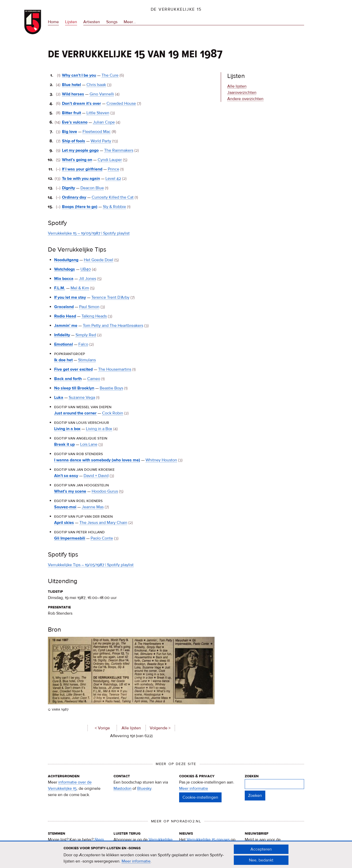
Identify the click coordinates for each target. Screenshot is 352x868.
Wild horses (73, 94)
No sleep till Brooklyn (74, 388)
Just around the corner (75, 413)
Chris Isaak (96, 85)
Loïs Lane (89, 444)
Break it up (64, 444)
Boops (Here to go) (80, 207)
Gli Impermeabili (70, 538)
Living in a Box (99, 429)
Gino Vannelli (102, 94)
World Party (101, 141)
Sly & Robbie (114, 207)
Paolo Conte (102, 538)
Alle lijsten (131, 728)
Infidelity (62, 335)
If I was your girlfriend (82, 169)
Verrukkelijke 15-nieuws (208, 840)
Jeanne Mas (93, 507)
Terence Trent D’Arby (110, 297)
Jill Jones (87, 279)
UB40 (86, 269)
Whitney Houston (161, 460)
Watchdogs (65, 269)
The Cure (110, 75)
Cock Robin (113, 413)
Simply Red (86, 335)
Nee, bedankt (261, 861)
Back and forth (68, 379)
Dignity (68, 188)
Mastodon (122, 788)
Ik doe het (63, 360)
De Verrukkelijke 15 (176, 9)
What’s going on (77, 160)
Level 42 (113, 179)
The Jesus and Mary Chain (103, 523)
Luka (59, 398)
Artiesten (92, 22)
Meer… (130, 22)
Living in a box (67, 429)
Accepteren (261, 850)
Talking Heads (94, 316)
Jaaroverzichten (242, 93)
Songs (112, 22)
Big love (70, 132)
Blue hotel (71, 85)
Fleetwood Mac (97, 132)
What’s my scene (70, 491)
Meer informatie (194, 788)
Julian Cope (104, 122)
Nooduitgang (66, 260)
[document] (176, 855)
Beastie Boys (111, 388)
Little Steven (98, 113)
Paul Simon (89, 307)
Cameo (94, 379)
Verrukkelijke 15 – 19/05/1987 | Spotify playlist (89, 233)
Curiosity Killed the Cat (113, 197)
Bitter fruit (71, 113)
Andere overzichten (245, 99)
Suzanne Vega (82, 398)
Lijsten (71, 22)
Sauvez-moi (65, 507)
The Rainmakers (119, 150)
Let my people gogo (80, 150)
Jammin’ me (66, 326)
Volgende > (160, 728)
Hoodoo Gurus (105, 491)
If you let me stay (70, 297)
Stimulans (87, 360)
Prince (114, 169)
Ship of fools (74, 141)
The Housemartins (115, 369)
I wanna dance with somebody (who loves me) (97, 460)
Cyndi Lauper (110, 160)
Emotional (64, 344)
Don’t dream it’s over (81, 103)
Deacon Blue (92, 188)
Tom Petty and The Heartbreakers (113, 326)
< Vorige (102, 728)
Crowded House (121, 103)
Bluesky (144, 788)
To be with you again (81, 179)
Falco (83, 344)
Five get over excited (73, 369)
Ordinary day (74, 197)
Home (53, 22)
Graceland (64, 307)
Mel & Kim (80, 288)
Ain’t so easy (66, 476)
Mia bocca (64, 279)
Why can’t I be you (79, 75)
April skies (64, 523)
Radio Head (65, 316)
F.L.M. (60, 288)
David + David (96, 476)
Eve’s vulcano (75, 122)
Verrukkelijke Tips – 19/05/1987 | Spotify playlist (91, 565)
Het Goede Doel (99, 260)
